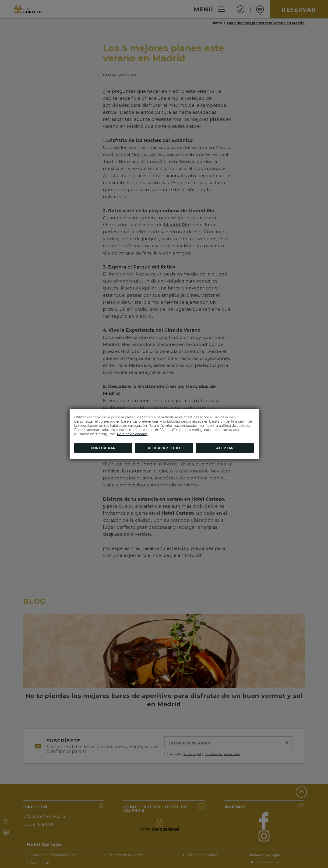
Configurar (103, 448)
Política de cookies (132, 434)
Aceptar (225, 448)
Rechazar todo (164, 448)
